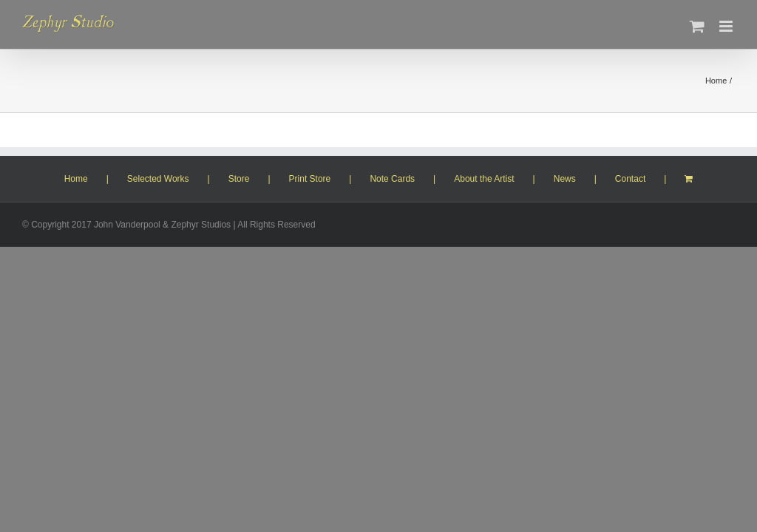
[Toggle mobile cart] (697, 26)
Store (239, 179)
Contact (630, 179)
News (565, 179)
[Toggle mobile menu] (727, 26)
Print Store (310, 179)
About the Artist (484, 179)
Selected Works (158, 179)
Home (76, 179)
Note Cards (392, 179)
